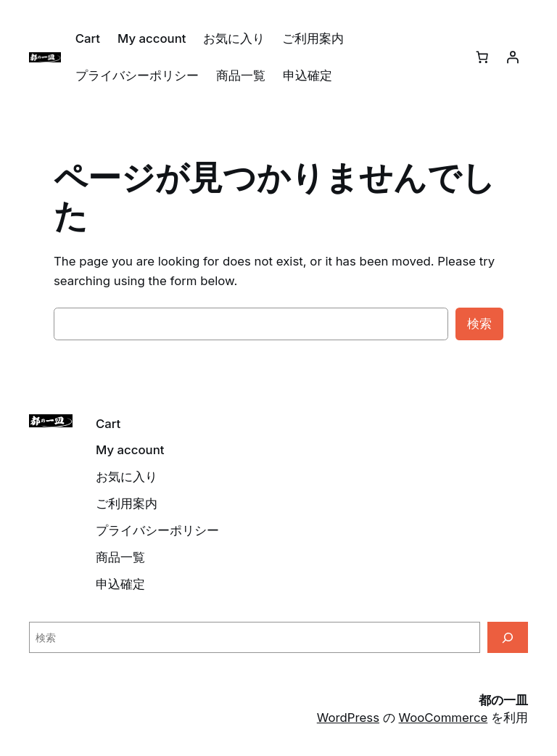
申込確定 (308, 75)
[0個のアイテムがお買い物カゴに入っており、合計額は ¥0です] (482, 57)
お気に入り (234, 38)
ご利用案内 (313, 38)
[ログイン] (513, 57)
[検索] (508, 637)
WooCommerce (443, 718)
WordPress (348, 718)
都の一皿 (503, 700)
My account (152, 38)
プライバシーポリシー (137, 75)
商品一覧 (241, 75)
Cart (88, 38)
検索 (479, 324)
